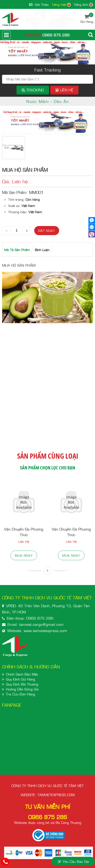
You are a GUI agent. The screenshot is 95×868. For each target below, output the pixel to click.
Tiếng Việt (61, 4)
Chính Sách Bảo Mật (22, 674)
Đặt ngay (47, 230)
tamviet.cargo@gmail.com (41, 624)
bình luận (42, 250)
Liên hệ (64, 90)
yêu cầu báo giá (73, 861)
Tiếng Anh (83, 4)
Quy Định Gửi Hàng (21, 679)
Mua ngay (24, 555)
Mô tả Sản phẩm (17, 250)
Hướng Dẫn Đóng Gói (22, 689)
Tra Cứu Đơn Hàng (21, 694)
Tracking (33, 90)
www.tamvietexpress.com (45, 630)
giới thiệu (39, 4)
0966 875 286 (56, 35)
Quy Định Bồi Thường (22, 684)
